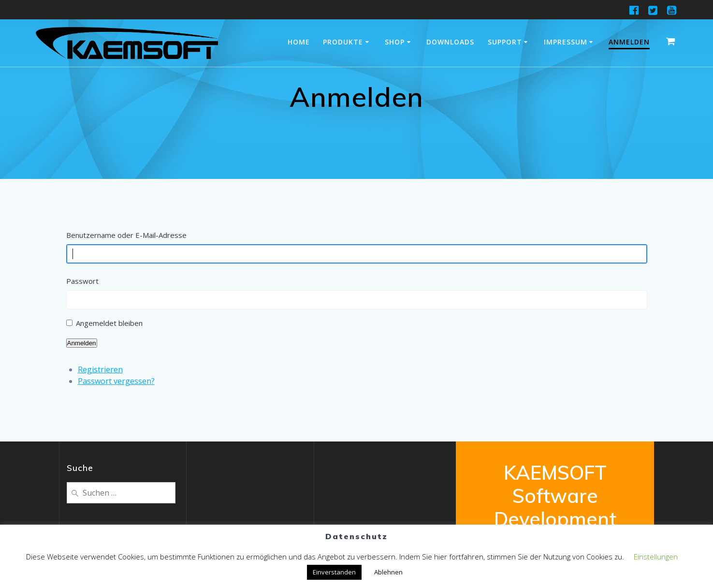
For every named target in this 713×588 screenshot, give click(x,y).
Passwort (82, 281)
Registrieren (100, 369)
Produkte (343, 42)
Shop (395, 42)
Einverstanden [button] (334, 572)
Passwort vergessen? (116, 381)
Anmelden (629, 42)
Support (505, 42)
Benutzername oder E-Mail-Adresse (126, 235)
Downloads (450, 42)
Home (299, 42)
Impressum (566, 42)
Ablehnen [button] (388, 572)
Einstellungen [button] (656, 557)
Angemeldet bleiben (109, 323)
